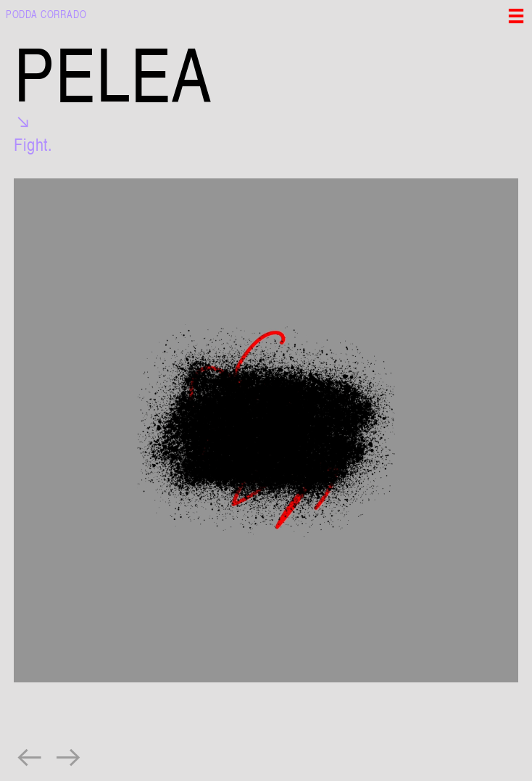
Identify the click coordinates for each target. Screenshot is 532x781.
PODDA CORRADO (46, 14)
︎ (30, 756)
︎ (69, 756)
